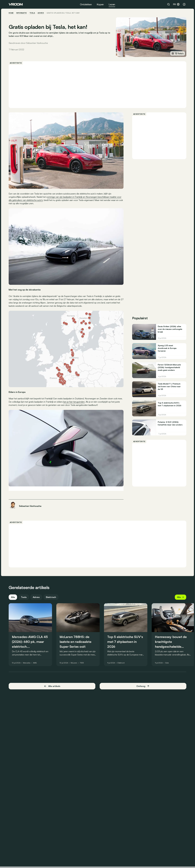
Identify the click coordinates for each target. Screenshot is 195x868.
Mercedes (27, 663)
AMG (35, 663)
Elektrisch (51, 597)
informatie (22, 13)
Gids (167, 663)
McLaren (74, 663)
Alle (13, 597)
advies (41, 13)
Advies (36, 597)
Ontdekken (86, 4)
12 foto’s (178, 53)
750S (82, 663)
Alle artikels (52, 686)
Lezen (112, 4)
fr (176, 4)
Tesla (32, 13)
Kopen (100, 4)
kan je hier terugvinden (74, 402)
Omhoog (143, 686)
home (11, 13)
